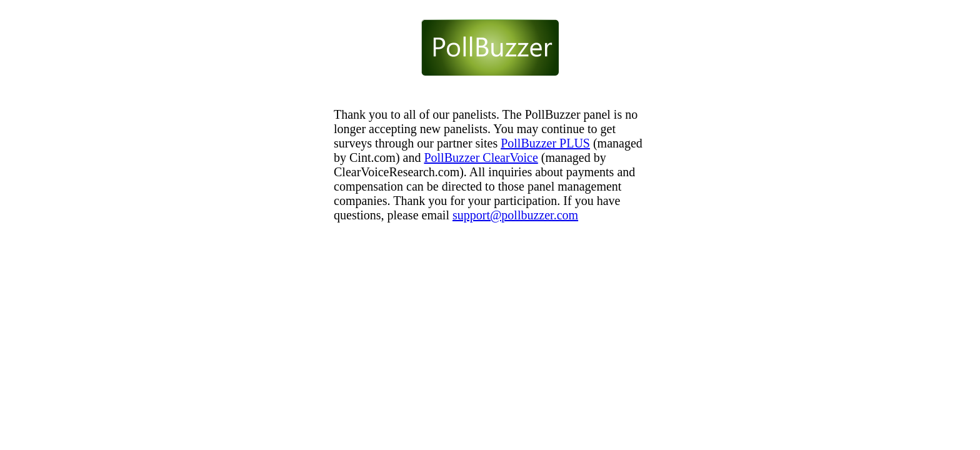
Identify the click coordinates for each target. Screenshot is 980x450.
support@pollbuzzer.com (515, 215)
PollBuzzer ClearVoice (481, 157)
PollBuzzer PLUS (545, 143)
